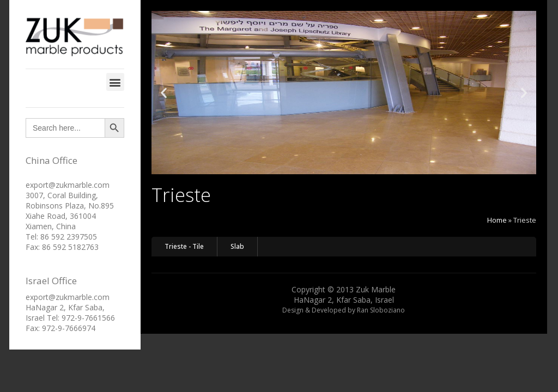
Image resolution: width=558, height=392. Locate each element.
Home (497, 220)
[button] (115, 82)
